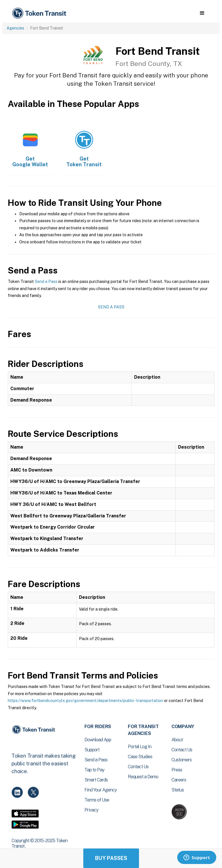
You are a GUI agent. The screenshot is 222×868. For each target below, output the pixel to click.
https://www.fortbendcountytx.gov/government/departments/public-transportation (85, 701)
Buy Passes (111, 858)
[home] (40, 13)
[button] (202, 13)
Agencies (15, 28)
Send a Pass (46, 281)
